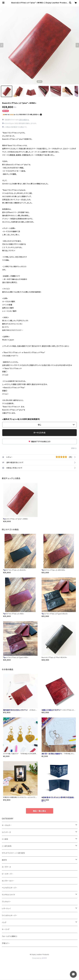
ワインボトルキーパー (10, 915)
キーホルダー (7, 825)
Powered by (40, 958)
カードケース (6, 867)
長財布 (4, 860)
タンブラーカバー (8, 881)
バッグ (4, 922)
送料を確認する (24, 120)
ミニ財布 (5, 839)
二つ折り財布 (7, 846)
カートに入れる (39, 433)
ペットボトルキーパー (10, 888)
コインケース (6, 832)
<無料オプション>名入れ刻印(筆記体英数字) (21, 419)
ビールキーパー (7, 874)
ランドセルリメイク (8, 895)
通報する (74, 448)
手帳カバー (6, 943)
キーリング (6, 929)
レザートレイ (6, 909)
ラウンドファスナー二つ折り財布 (13, 853)
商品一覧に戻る (40, 811)
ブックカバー (6, 902)
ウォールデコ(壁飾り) (10, 936)
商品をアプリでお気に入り (39, 442)
